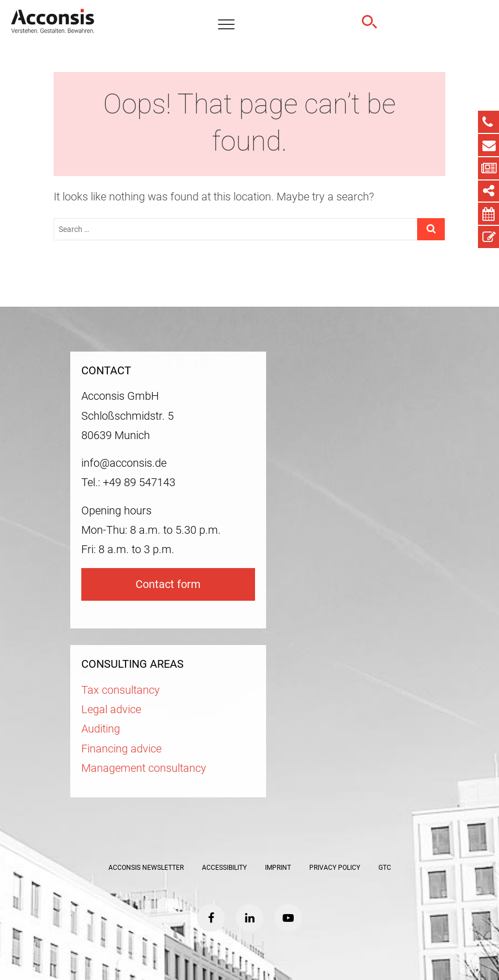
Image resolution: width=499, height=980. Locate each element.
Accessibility (224, 868)
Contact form (168, 584)
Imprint (278, 868)
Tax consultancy (121, 690)
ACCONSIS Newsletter (146, 868)
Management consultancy (144, 768)
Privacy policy (335, 868)
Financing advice (121, 749)
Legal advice (111, 710)
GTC (385, 868)
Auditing (101, 729)
